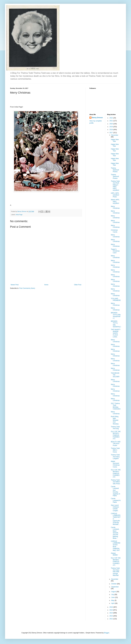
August (114, 592)
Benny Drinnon (97, 118)
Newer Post (15, 285)
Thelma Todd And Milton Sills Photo (115, 482)
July (113, 595)
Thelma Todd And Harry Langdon (115, 457)
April (113, 603)
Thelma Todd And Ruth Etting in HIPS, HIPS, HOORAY (115, 186)
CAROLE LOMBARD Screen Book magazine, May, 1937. (116, 546)
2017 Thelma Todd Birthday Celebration (116, 406)
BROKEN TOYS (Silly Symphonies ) (116, 316)
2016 (111, 607)
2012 (111, 619)
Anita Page (19, 215)
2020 (111, 124)
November (115, 579)
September (115, 587)
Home (46, 285)
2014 (111, 613)
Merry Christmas (115, 207)
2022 (111, 118)
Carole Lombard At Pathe (116, 500)
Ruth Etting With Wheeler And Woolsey (115, 420)
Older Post (78, 285)
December (115, 135)
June (113, 597)
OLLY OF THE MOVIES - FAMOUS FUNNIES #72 (116, 473)
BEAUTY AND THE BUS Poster (116, 444)
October (114, 584)
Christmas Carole (114, 231)
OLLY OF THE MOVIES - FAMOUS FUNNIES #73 (116, 435)
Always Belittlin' (114, 554)
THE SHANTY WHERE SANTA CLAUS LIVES (116, 333)
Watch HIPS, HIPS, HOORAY (115, 202)
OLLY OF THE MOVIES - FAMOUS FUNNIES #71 (116, 562)
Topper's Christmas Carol (115, 251)
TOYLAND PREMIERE (116, 299)
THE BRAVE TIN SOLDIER (115, 375)
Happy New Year (115, 140)
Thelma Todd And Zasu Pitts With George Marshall (115, 572)
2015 (111, 610)
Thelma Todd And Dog (115, 428)
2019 (111, 127)
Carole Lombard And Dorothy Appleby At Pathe (115, 491)
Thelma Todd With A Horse (115, 450)
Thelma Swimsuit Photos (115, 170)
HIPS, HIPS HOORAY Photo (115, 195)
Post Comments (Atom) (27, 288)
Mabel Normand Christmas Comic (115, 464)
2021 (111, 121)
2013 (111, 616)
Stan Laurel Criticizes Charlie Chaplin (115, 508)
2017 (111, 133)
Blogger (107, 633)
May (113, 600)
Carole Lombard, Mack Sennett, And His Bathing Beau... (115, 533)
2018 (111, 130)
